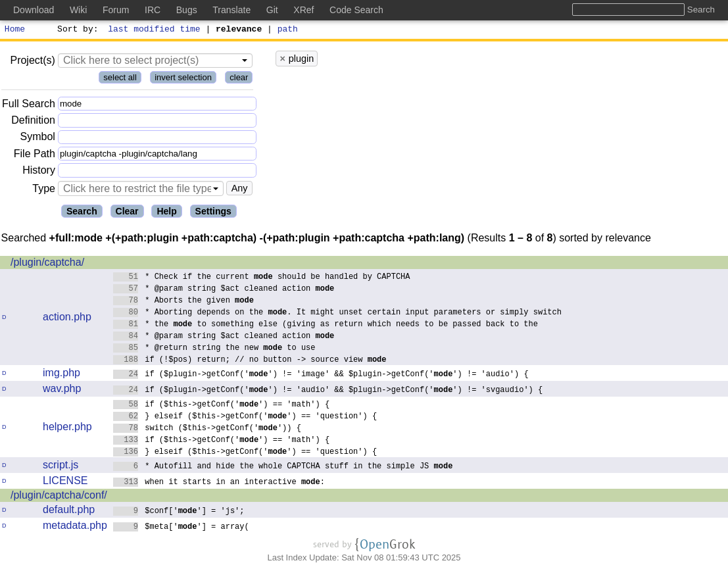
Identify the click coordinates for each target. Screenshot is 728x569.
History (39, 172)
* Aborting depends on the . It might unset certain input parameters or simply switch (338, 313)
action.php (67, 319)
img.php (61, 375)
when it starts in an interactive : (219, 483)
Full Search (29, 106)
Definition (33, 122)
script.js (61, 467)
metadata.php (75, 527)
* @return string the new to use (214, 349)
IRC (153, 10)
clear (239, 79)
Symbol (38, 139)
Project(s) (32, 62)
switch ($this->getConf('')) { (207, 429)
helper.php (67, 429)
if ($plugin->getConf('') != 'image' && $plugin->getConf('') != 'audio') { (321, 375)
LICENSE (65, 482)
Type (44, 190)
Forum (116, 10)
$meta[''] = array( (181, 528)
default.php (69, 511)
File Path (35, 156)
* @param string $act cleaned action (224, 290)
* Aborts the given (184, 302)
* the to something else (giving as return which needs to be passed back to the (326, 325)
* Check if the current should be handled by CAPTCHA (262, 278)
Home (15, 30)
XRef (303, 10)
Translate (231, 10)
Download (34, 10)
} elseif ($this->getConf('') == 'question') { (245, 417)
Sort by (76, 30)
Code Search (356, 10)
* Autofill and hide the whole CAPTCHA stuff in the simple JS (283, 467)
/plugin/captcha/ (47, 264)
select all (120, 79)
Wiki (78, 10)
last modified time (155, 30)
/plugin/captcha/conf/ (59, 497)
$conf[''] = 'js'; (179, 512)
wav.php (62, 390)
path (288, 30)
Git (272, 10)
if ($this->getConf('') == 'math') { (222, 406)
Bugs (187, 10)
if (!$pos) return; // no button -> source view (250, 361)
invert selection (183, 79)
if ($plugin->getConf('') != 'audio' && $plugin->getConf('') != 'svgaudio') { (328, 391)
